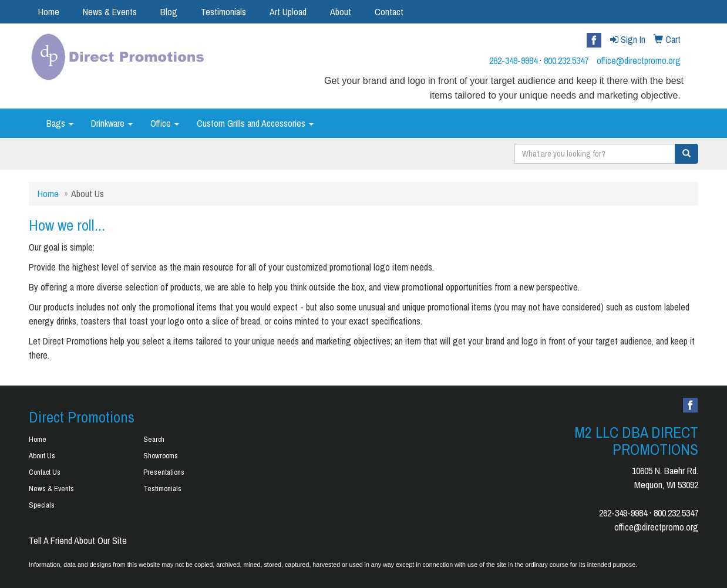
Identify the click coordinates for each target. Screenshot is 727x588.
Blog (169, 12)
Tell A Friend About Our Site (78, 540)
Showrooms (161, 456)
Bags (60, 123)
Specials (42, 505)
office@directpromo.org (639, 60)
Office (165, 123)
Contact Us (45, 472)
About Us (42, 456)
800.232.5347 (566, 60)
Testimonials (223, 12)
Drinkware (112, 123)
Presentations (164, 472)
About (341, 12)
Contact (389, 12)
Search (154, 439)
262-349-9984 (513, 60)
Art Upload (288, 12)
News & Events (110, 12)
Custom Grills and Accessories (255, 123)
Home (49, 12)
